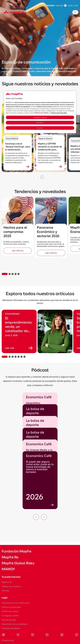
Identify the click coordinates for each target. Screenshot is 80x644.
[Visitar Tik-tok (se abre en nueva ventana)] (77, 635)
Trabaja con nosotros (11, 586)
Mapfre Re (10, 557)
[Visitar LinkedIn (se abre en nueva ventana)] (47, 635)
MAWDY (8, 569)
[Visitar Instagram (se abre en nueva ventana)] (33, 635)
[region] (40, 334)
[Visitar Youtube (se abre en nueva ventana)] (18, 635)
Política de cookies (10, 611)
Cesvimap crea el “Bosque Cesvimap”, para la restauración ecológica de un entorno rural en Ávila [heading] (18, 147)
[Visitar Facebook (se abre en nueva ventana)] (3, 635)
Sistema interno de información (16, 603)
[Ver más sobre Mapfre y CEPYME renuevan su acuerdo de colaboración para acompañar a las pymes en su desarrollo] (61, 167)
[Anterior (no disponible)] (38, 177)
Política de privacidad (11, 607)
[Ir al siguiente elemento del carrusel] (44, 517)
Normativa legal (9, 620)
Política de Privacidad (59, 113)
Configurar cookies (10, 616)
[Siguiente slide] (42, 177)
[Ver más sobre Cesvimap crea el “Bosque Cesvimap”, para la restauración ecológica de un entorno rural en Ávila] (28, 167)
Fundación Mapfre (17, 551)
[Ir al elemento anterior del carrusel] (36, 517)
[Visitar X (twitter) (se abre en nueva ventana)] (62, 635)
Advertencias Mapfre (11, 628)
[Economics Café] (40, 480)
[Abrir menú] (75, 12)
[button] (5, 274)
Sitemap (5, 591)
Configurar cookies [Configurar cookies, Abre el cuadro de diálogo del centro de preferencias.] (40, 118)
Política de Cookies (42, 113)
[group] (19, 331)
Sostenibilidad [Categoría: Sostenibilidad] (12, 138)
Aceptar (40, 128)
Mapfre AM (7, 582)
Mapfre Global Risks (18, 563)
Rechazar (40, 123)
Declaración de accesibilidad (14, 624)
